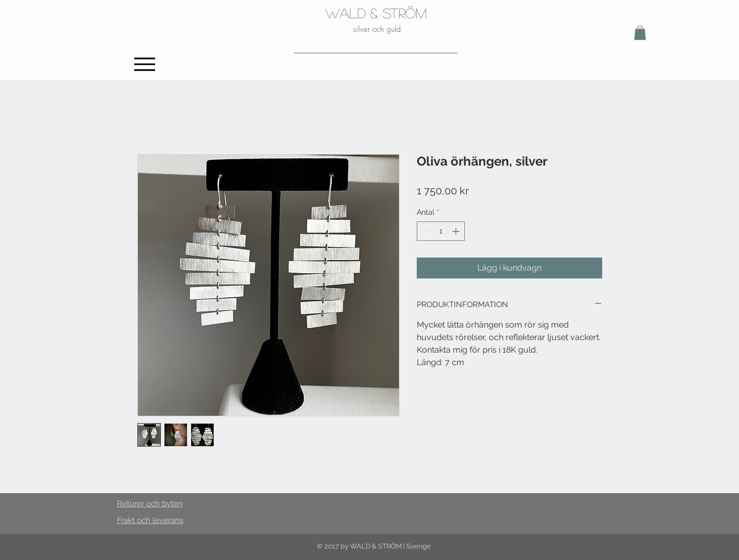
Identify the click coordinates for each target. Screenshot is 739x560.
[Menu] (145, 64)
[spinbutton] (441, 231)
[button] (640, 33)
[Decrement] (425, 231)
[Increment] (457, 231)
